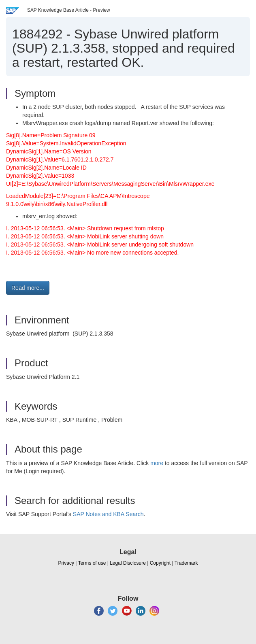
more (157, 463)
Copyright (160, 563)
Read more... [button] (28, 288)
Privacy (66, 563)
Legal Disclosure (128, 563)
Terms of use (92, 563)
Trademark (186, 563)
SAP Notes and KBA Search (108, 514)
